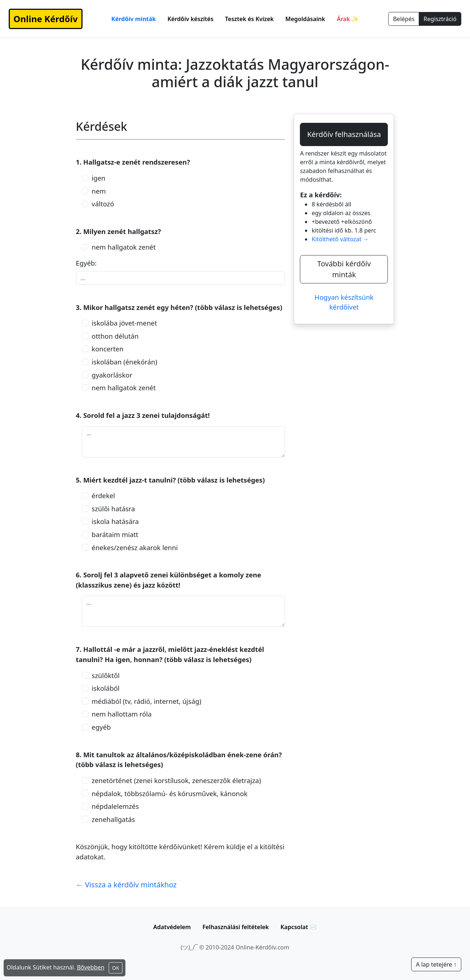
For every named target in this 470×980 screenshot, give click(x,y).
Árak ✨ (348, 19)
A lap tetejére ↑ (436, 964)
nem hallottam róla (122, 714)
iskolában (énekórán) (124, 362)
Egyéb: (87, 263)
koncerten (107, 349)
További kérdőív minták (344, 269)
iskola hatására (115, 521)
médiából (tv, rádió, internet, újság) (146, 701)
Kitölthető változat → (340, 239)
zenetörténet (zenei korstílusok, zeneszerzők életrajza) (176, 780)
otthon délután (115, 336)
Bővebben (91, 967)
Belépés (404, 19)
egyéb (101, 727)
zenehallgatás (113, 819)
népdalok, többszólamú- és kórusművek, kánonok (170, 793)
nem (99, 191)
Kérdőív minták (133, 19)
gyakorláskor (112, 375)
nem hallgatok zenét (124, 247)
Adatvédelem (172, 927)
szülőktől (106, 675)
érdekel (103, 495)
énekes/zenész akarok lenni (135, 547)
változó (103, 204)
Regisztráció (440, 19)
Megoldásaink (305, 19)
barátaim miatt (115, 534)
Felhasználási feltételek (236, 927)
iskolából (106, 688)
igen (99, 178)
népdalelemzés (115, 806)
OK (116, 968)
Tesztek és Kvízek (249, 19)
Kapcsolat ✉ (298, 927)
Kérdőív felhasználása (344, 134)
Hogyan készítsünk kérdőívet (344, 302)
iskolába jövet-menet (124, 323)
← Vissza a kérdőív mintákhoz (126, 885)
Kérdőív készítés (190, 19)
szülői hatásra (113, 509)
